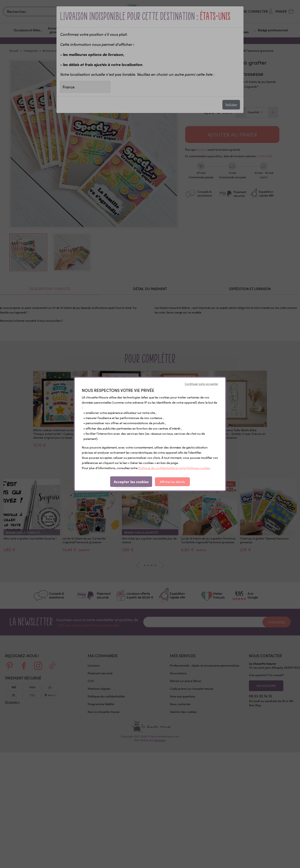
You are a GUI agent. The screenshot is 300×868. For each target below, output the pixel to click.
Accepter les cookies (131, 481)
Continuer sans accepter (201, 384)
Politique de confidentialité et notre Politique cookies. (174, 468)
